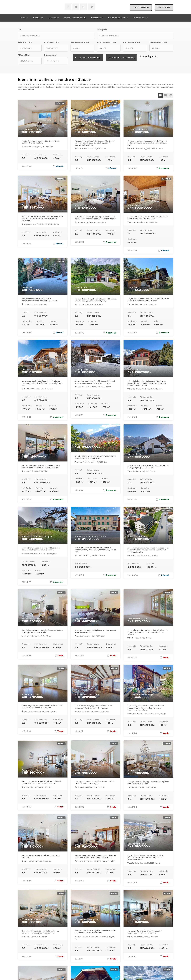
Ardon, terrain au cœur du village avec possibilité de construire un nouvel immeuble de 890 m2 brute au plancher (148, 550)
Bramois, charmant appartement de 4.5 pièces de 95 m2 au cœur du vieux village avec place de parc (147, 143)
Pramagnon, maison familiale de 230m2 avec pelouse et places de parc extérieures (41, 549)
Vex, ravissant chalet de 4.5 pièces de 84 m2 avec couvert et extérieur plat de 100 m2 (148, 300)
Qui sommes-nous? (117, 18)
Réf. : (27, 166)
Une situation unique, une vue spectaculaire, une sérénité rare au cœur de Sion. (95, 457)
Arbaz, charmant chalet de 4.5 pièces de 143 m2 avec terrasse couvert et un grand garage (95, 382)
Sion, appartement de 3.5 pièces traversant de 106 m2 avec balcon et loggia (94, 783)
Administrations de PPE (75, 18)
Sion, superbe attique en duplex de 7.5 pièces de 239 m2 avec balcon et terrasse (147, 217)
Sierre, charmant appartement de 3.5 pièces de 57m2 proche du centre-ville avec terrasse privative (147, 632)
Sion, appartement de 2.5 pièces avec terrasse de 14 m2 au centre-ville (95, 631)
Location (53, 18)
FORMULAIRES (164, 7)
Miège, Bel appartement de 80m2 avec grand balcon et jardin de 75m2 (41, 142)
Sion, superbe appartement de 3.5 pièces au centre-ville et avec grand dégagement (40, 932)
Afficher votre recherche (88, 57)
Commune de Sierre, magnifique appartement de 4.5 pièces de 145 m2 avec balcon (95, 932)
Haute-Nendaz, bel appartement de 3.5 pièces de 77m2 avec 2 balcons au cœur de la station (95, 856)
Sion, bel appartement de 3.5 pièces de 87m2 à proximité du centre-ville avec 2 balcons (42, 782)
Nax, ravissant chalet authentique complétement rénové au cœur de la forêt (39, 300)
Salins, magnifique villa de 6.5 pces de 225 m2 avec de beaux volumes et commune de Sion (41, 466)
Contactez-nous (141, 18)
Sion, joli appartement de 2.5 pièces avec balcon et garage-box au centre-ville (42, 631)
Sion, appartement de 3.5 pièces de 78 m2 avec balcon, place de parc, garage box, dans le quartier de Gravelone (94, 143)
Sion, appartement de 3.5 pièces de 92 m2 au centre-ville (41, 856)
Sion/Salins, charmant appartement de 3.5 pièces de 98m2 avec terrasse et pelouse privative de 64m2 (146, 857)
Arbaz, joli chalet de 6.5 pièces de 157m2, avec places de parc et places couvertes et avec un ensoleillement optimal (147, 383)
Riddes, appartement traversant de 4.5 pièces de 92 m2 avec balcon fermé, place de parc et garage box (42, 218)
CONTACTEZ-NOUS (141, 7)
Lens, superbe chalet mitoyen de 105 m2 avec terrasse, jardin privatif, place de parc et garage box (42, 383)
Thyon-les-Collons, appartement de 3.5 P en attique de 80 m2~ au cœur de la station (93, 707)
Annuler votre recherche (122, 57)
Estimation (38, 18)
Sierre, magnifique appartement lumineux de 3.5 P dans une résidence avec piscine (42, 707)
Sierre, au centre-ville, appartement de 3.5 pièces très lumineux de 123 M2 (148, 783)
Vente (23, 18)
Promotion (96, 18)
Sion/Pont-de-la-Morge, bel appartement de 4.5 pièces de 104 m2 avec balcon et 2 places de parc (95, 218)
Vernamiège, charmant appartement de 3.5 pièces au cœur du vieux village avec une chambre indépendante (146, 708)
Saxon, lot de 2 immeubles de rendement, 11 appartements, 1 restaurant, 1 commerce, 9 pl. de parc (95, 550)
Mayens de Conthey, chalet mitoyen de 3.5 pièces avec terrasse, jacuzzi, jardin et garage (95, 300)
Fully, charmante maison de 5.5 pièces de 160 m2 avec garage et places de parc (148, 466)
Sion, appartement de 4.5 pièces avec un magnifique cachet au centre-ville (144, 932)
